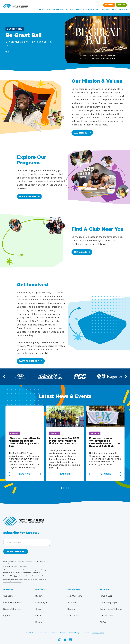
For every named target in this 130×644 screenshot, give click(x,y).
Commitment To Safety (111, 609)
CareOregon (41, 602)
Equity (7, 616)
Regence (40, 622)
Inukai (38, 616)
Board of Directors (12, 609)
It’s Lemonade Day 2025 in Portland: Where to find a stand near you (64, 441)
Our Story (8, 596)
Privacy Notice (107, 616)
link (15, 576)
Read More (25, 474)
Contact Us (73, 616)
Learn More (15, 29)
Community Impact (109, 602)
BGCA (103, 622)
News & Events (107, 10)
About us (44, 10)
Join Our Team (75, 596)
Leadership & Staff (13, 602)
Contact (109, 5)
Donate (121, 5)
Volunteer (72, 602)
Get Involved (90, 10)
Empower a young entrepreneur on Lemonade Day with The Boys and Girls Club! (104, 442)
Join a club (80, 252)
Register (122, 10)
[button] (125, 377)
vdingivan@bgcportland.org (13, 582)
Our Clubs (57, 10)
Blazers (39, 596)
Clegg (38, 609)
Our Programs (73, 10)
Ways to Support (29, 361)
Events (14, 433)
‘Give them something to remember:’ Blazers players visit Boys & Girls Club (24, 442)
